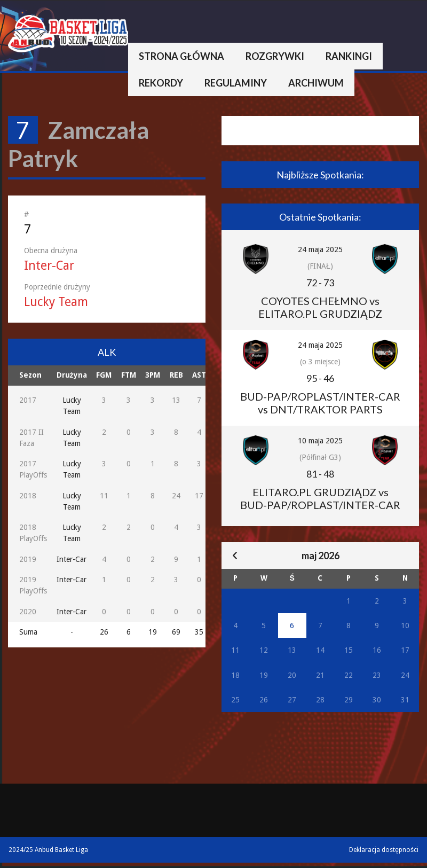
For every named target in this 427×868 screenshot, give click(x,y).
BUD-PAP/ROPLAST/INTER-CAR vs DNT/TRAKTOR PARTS (320, 403)
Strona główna (181, 56)
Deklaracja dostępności (384, 850)
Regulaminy (236, 83)
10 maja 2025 (320, 441)
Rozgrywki (275, 56)
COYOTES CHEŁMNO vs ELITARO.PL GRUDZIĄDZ (320, 307)
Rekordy (161, 83)
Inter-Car (49, 266)
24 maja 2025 (320, 249)
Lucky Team (56, 302)
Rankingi (349, 56)
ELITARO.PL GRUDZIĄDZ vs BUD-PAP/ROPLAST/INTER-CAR (320, 498)
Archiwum (316, 83)
